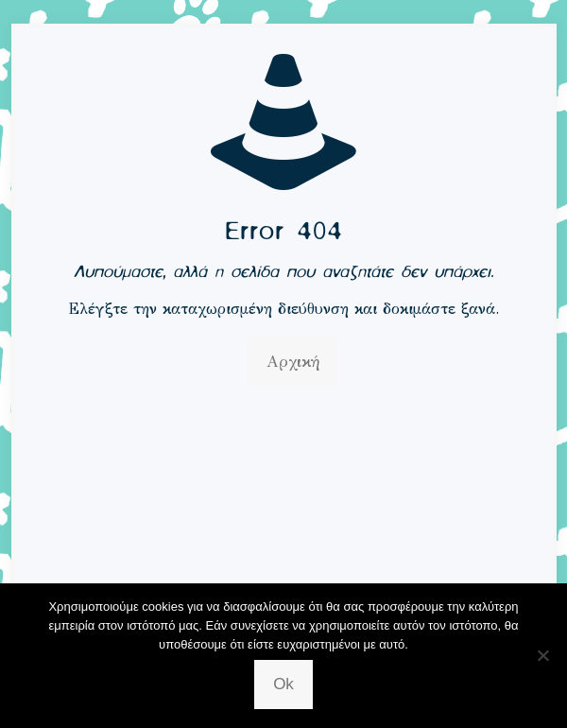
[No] (543, 655)
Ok (283, 684)
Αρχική (293, 362)
